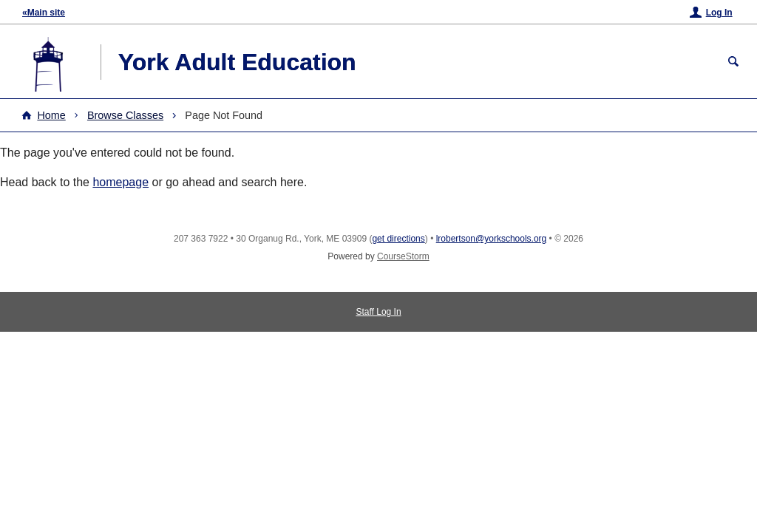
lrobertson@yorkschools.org (492, 239)
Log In (719, 13)
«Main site (44, 13)
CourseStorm (403, 256)
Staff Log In (378, 312)
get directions (398, 239)
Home (51, 115)
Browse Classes (125, 115)
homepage (120, 182)
